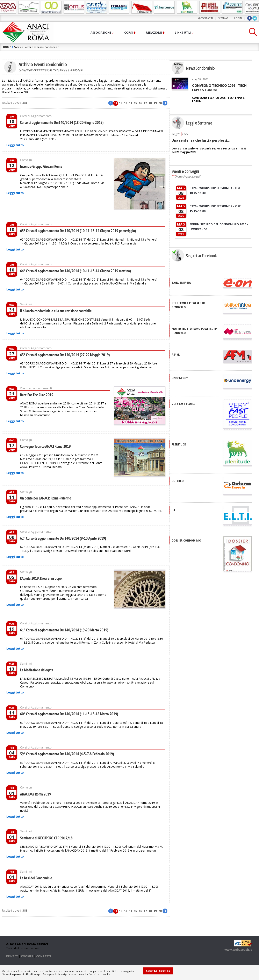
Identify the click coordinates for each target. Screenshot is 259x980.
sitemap (223, 18)
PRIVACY (12, 955)
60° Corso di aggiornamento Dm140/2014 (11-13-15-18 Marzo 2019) (69, 713)
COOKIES (27, 955)
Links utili (183, 32)
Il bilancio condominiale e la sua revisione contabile (56, 311)
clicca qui (36, 974)
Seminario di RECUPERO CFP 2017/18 (46, 837)
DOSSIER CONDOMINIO (186, 540)
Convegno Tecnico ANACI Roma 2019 (45, 446)
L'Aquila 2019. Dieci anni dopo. (41, 578)
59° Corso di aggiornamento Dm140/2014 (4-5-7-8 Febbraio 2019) (67, 753)
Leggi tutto (15, 145)
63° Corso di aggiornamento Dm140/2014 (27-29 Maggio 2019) (65, 355)
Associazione (101, 32)
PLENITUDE (179, 444)
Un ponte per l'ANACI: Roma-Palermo (46, 498)
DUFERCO (178, 481)
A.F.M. (176, 354)
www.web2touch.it (238, 949)
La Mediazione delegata (37, 669)
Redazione (154, 32)
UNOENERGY (180, 378)
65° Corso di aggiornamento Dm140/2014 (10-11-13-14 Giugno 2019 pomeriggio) (78, 231)
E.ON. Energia (181, 282)
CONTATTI (44, 955)
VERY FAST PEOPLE (184, 404)
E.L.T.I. (176, 510)
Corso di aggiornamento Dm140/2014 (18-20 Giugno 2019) (62, 122)
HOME (7, 47)
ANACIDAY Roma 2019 (36, 793)
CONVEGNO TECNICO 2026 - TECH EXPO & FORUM (219, 88)
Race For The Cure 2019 (37, 395)
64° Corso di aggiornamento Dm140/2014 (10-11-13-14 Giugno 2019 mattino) (76, 271)
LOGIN (238, 18)
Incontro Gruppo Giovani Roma (41, 166)
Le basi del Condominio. (37, 877)
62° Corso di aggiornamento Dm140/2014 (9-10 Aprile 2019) (63, 538)
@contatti (206, 18)
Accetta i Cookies (158, 971)
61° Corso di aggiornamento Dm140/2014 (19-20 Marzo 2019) (64, 629)
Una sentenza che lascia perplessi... (201, 140)
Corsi (128, 32)
